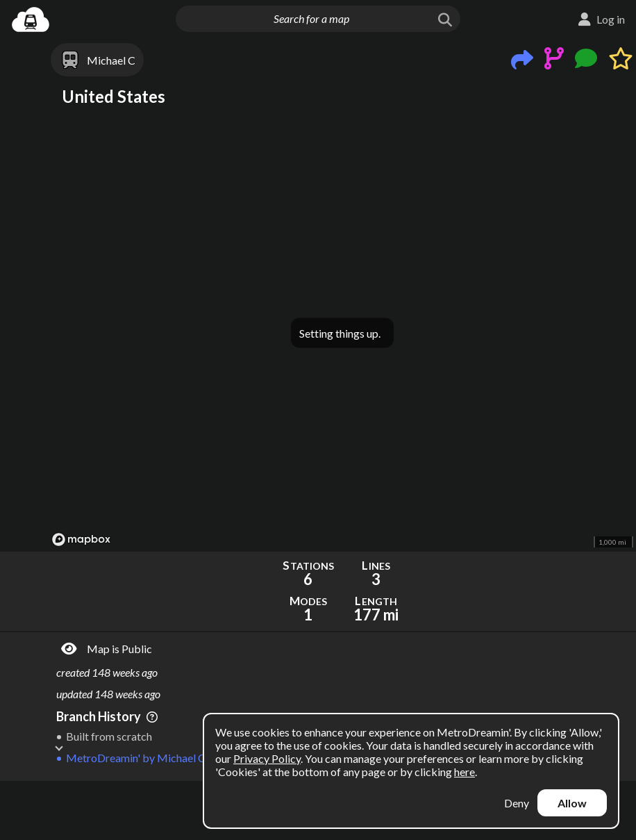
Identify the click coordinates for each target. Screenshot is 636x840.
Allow (572, 803)
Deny (517, 803)
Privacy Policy (267, 758)
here (465, 772)
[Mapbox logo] (81, 540)
